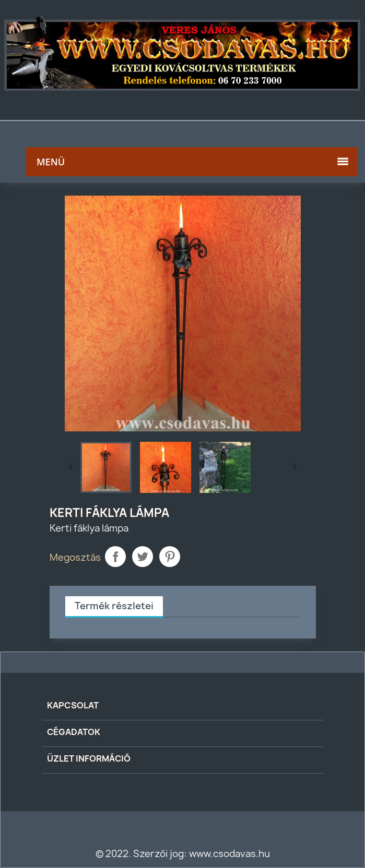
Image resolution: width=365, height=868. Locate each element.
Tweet (143, 557)
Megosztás (115, 557)
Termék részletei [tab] (114, 606)
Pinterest (170, 557)
